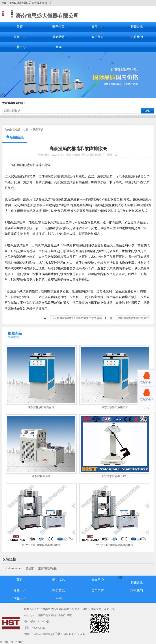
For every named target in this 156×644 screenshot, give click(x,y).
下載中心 (20, 47)
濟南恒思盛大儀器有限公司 (47, 16)
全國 (59, 47)
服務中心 (20, 37)
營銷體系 (59, 37)
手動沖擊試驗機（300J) (115, 476)
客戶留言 (98, 37)
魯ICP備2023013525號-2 (38, 621)
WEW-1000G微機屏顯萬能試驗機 (41, 545)
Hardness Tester (13, 568)
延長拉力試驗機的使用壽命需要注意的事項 (77, 318)
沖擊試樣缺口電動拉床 (41, 407)
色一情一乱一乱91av (12, 642)
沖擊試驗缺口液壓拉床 (115, 407)
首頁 (20, 27)
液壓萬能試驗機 (47, 568)
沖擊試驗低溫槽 (41, 476)
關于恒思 (59, 27)
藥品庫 (30, 568)
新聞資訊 (137, 27)
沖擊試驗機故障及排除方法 (133, 318)
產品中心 (98, 27)
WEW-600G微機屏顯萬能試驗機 (115, 545)
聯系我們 (137, 37)
